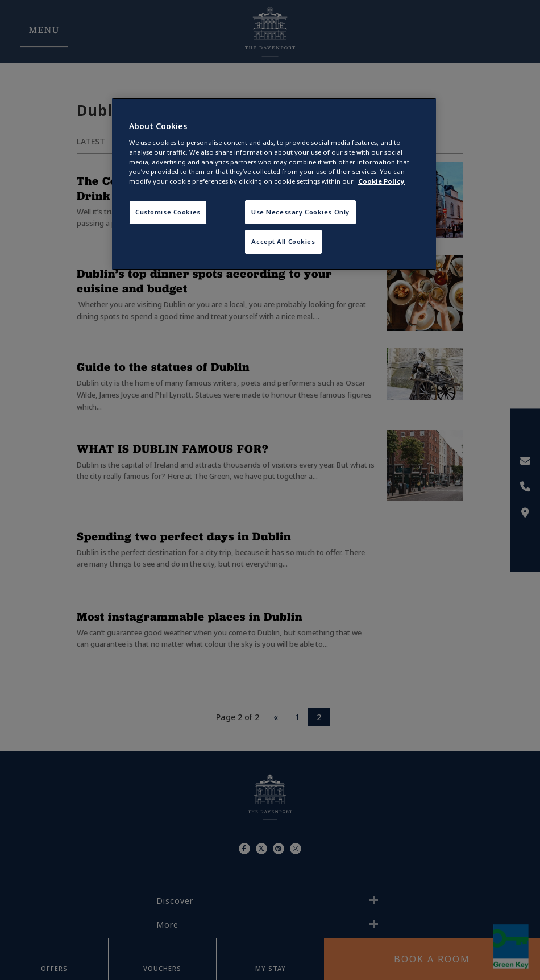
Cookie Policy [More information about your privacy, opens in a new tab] (381, 181)
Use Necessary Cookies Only (300, 212)
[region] (274, 184)
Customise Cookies (168, 212)
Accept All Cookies (283, 241)
